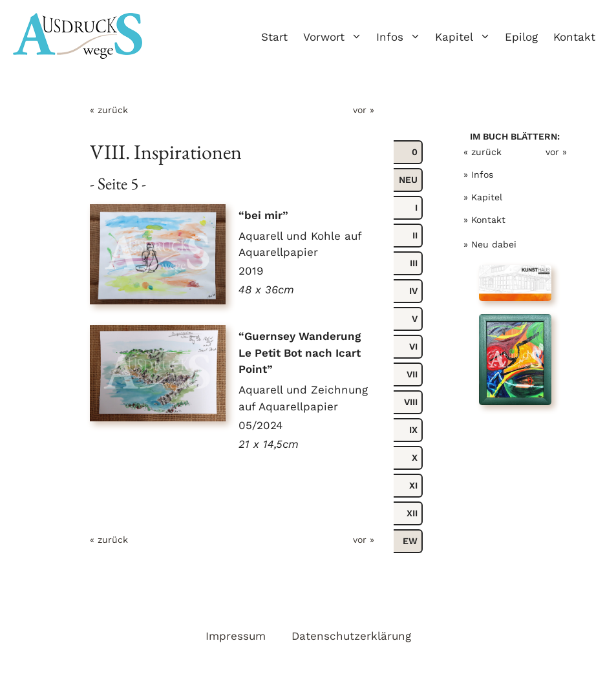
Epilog (521, 37)
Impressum (236, 636)
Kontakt (574, 37)
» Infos (478, 174)
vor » (364, 110)
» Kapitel (483, 197)
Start (274, 37)
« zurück (109, 110)
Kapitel (466, 37)
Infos (402, 37)
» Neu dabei (490, 244)
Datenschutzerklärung (351, 636)
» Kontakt (484, 220)
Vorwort (336, 37)
